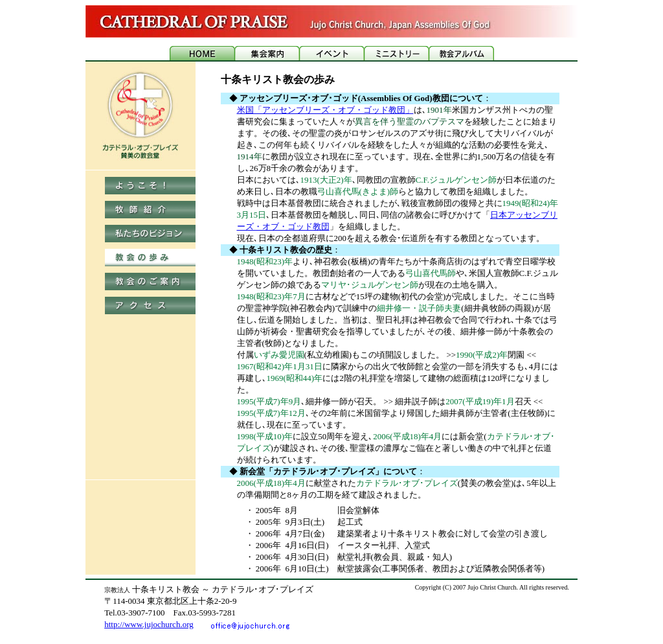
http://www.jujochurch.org (149, 624)
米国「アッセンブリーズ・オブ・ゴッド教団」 (325, 110)
